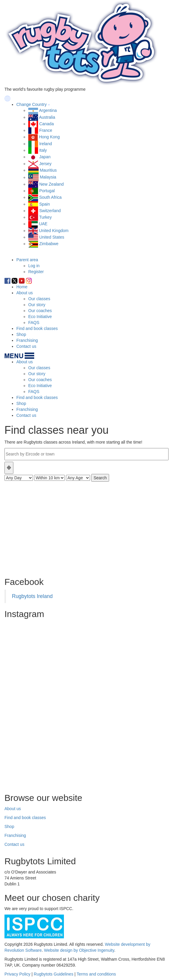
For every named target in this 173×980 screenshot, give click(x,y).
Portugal (47, 191)
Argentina (48, 110)
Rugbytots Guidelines (54, 974)
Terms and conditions (96, 974)
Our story (37, 305)
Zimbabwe (49, 244)
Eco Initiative (40, 317)
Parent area (27, 260)
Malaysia (48, 177)
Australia (47, 117)
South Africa (51, 197)
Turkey (45, 217)
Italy (43, 150)
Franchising (27, 340)
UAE (43, 224)
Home (22, 287)
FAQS (34, 323)
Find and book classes (37, 328)
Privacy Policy (17, 974)
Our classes (39, 299)
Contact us (26, 346)
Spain (45, 204)
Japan (45, 157)
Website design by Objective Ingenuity (79, 950)
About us (25, 293)
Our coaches (40, 311)
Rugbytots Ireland (32, 596)
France (46, 130)
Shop (21, 334)
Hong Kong (49, 137)
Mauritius (48, 170)
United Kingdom (54, 231)
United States (52, 237)
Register (36, 272)
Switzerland (50, 211)
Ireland (46, 144)
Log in (34, 266)
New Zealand (52, 184)
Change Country (32, 104)
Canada (47, 124)
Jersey (45, 164)
